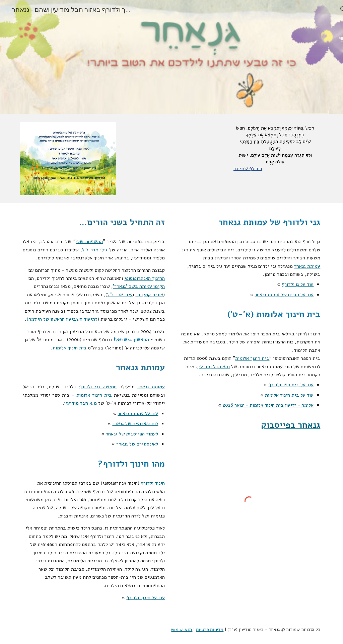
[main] (275, 148)
